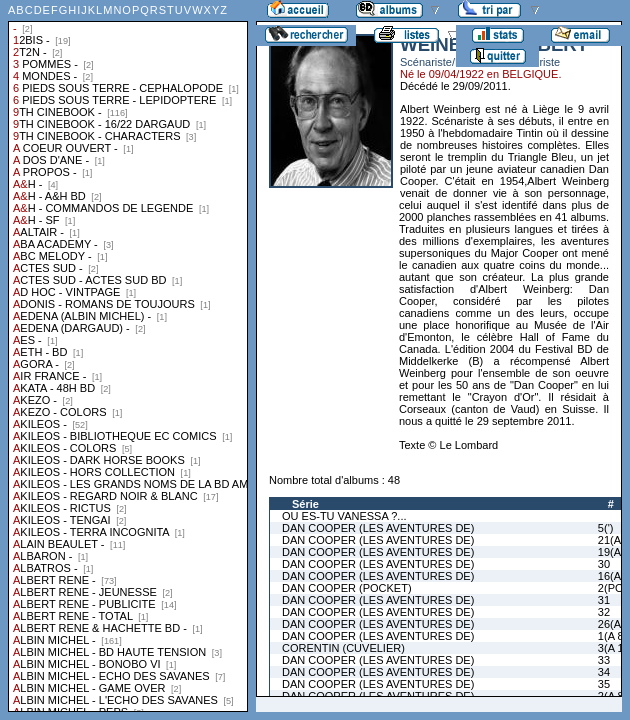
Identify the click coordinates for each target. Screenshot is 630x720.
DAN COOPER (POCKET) (347, 588)
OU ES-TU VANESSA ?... (344, 516)
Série (305, 504)
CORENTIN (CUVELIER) (343, 648)
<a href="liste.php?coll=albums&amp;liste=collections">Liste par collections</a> (128, 356)
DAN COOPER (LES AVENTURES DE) (378, 528)
